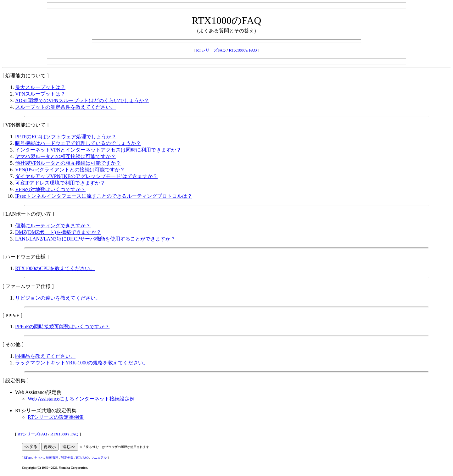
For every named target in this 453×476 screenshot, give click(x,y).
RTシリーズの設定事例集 (56, 417)
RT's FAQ (82, 458)
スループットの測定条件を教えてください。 (65, 107)
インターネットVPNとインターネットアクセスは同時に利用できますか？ (98, 150)
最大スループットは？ (40, 87)
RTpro (28, 458)
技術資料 (52, 458)
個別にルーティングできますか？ (53, 226)
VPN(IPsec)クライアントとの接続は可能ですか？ (70, 170)
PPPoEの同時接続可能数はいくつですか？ (62, 327)
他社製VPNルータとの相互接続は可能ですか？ (68, 163)
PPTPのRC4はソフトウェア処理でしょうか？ (66, 137)
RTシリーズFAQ (211, 50)
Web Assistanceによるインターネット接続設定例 (81, 399)
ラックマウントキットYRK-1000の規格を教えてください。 (82, 363)
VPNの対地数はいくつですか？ (50, 189)
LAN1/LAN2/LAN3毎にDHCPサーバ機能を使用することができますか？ (95, 239)
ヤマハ (39, 458)
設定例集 (67, 458)
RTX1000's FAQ (243, 50)
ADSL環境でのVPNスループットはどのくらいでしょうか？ (82, 100)
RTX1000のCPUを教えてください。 (55, 268)
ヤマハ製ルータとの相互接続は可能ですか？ (65, 156)
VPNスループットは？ (40, 94)
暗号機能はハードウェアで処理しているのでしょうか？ (78, 143)
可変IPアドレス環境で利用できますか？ (60, 183)
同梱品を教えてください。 (45, 356)
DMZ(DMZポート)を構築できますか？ (58, 232)
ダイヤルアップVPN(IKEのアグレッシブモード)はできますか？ (86, 176)
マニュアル (99, 458)
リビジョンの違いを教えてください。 (58, 298)
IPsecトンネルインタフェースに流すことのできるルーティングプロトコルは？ (104, 196)
